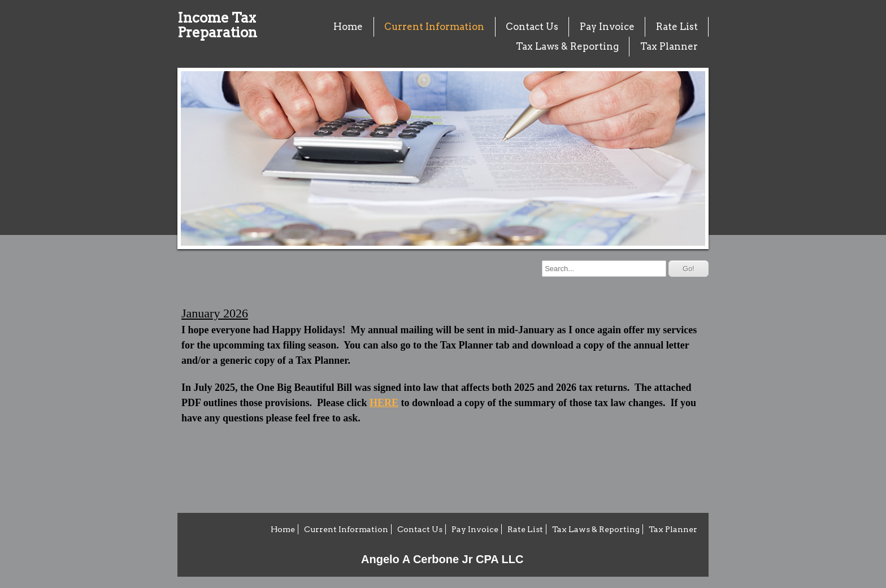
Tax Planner (669, 46)
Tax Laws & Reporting (567, 46)
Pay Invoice (607, 27)
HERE (384, 403)
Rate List (677, 27)
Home (348, 27)
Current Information (434, 27)
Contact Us (532, 27)
